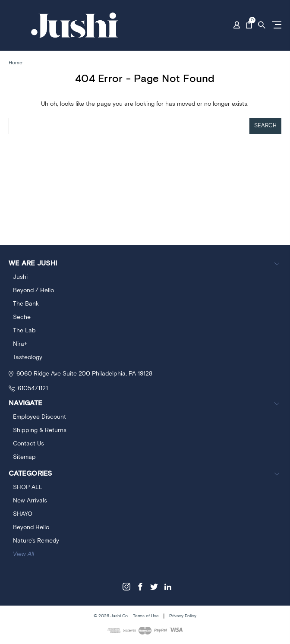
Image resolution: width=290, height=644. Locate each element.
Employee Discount (39, 417)
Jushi (20, 277)
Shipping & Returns (40, 430)
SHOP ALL (28, 487)
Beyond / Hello (33, 290)
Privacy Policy (183, 616)
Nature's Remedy (36, 541)
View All (24, 554)
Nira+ (20, 344)
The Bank (26, 304)
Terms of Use (146, 616)
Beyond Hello (31, 527)
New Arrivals (30, 501)
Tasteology (28, 357)
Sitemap (24, 457)
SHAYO (23, 514)
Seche (22, 317)
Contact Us (28, 444)
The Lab (24, 331)
